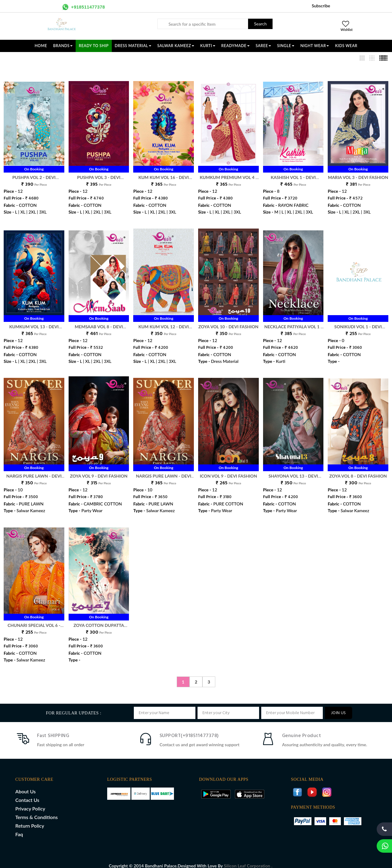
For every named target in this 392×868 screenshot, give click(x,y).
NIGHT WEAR (315, 46)
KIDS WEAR (346, 46)
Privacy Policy (30, 802)
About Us (25, 785)
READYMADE (236, 46)
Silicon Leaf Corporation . (248, 859)
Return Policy (30, 819)
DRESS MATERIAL (133, 46)
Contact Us (27, 793)
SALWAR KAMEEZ (176, 46)
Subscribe (321, 6)
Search (260, 24)
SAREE (263, 46)
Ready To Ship (94, 46)
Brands (63, 46)
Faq (19, 828)
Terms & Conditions (36, 811)
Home (41, 46)
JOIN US (339, 707)
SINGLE (286, 46)
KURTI (208, 46)
